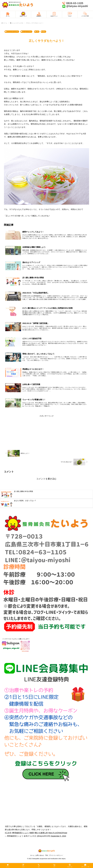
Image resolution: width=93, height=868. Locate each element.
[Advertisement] (46, 438)
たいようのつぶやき (12, 32)
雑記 (43, 32)
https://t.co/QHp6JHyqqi (58, 839)
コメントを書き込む (46, 485)
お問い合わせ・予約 (42, 862)
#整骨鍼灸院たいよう (20, 839)
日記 (37, 32)
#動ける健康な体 (41, 839)
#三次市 (8, 839)
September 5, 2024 (58, 843)
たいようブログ (26, 32)
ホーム (31, 862)
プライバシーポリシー (57, 862)
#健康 (31, 839)
